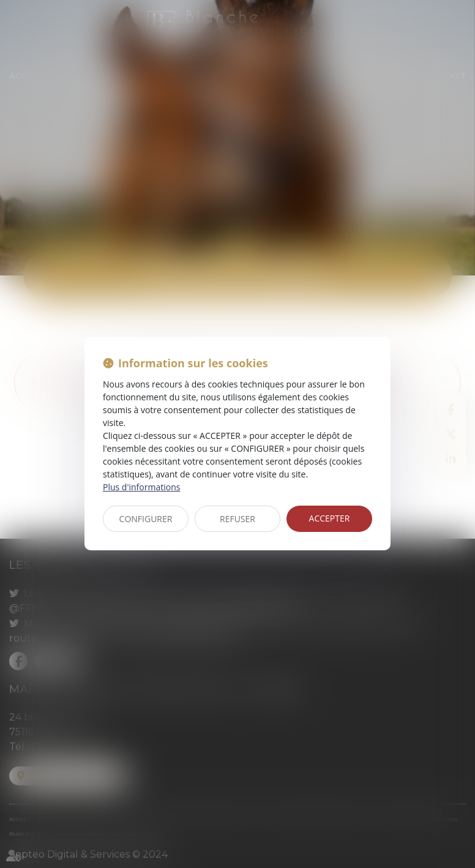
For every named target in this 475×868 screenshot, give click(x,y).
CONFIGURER (146, 519)
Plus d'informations (141, 487)
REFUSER (238, 519)
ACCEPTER (330, 518)
